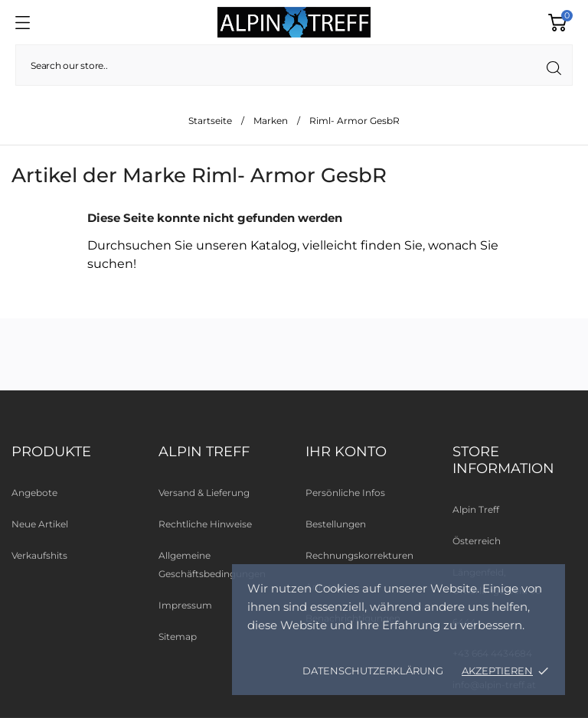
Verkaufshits (39, 555)
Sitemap (178, 636)
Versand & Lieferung (204, 493)
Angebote (34, 493)
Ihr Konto (346, 452)
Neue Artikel (40, 524)
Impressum (185, 605)
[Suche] (294, 65)
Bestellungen (336, 524)
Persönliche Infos (345, 493)
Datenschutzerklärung (373, 671)
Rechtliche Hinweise (205, 524)
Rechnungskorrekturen (359, 555)
